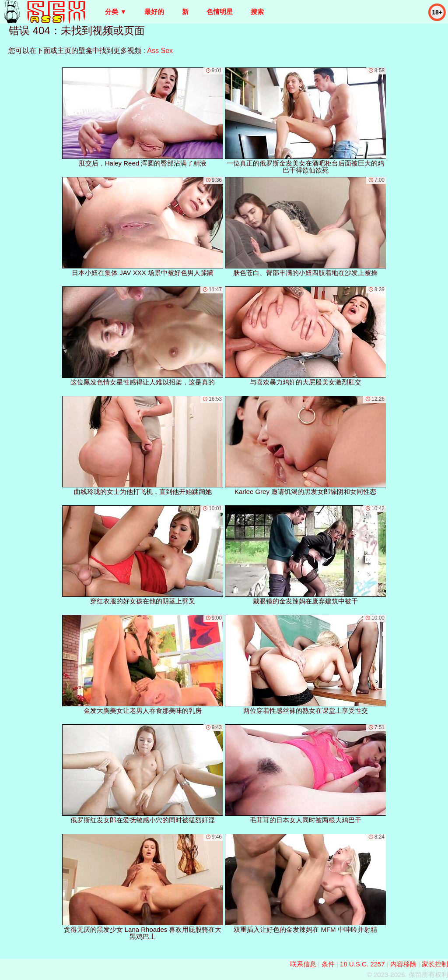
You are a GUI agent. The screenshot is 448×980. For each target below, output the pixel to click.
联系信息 (303, 964)
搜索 (257, 12)
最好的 (154, 12)
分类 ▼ (116, 12)
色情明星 (220, 12)
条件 (328, 964)
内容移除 (403, 964)
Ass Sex (160, 51)
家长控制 (435, 964)
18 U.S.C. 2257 (362, 964)
